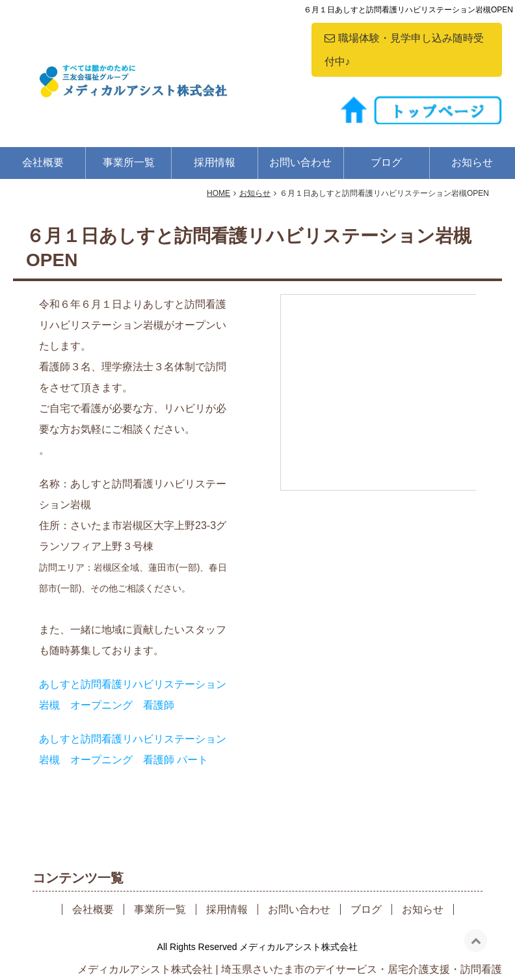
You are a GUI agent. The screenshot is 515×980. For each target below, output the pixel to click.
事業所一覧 (129, 162)
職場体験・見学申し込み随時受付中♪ (404, 50)
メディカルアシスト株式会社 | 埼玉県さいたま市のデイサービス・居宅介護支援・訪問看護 (290, 969)
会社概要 (43, 162)
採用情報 (215, 162)
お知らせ (472, 162)
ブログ (386, 162)
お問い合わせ (300, 162)
